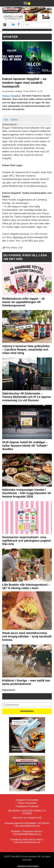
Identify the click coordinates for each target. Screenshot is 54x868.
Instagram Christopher (27, 800)
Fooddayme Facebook (27, 806)
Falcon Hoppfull (11, 96)
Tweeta (14, 119)
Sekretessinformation (28, 866)
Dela (6, 119)
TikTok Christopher (27, 803)
